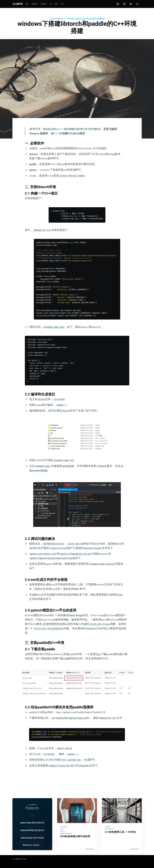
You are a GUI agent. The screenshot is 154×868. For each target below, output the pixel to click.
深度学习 (44, 4)
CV (51, 4)
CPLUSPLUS (87, 19)
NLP (56, 4)
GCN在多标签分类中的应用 (32, 838)
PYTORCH (71, 19)
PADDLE (79, 19)
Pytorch (32, 808)
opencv (33, 170)
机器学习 (35, 4)
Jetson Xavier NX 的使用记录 (32, 823)
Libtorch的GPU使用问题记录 (32, 830)
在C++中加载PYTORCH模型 (68, 133)
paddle (33, 164)
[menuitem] (27, 4)
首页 (27, 4)
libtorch (33, 154)
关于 (62, 4)
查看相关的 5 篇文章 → (32, 845)
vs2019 (33, 148)
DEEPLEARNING (99, 19)
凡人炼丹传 (18, 4)
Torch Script (75, 615)
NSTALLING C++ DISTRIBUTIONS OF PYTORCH (72, 129)
